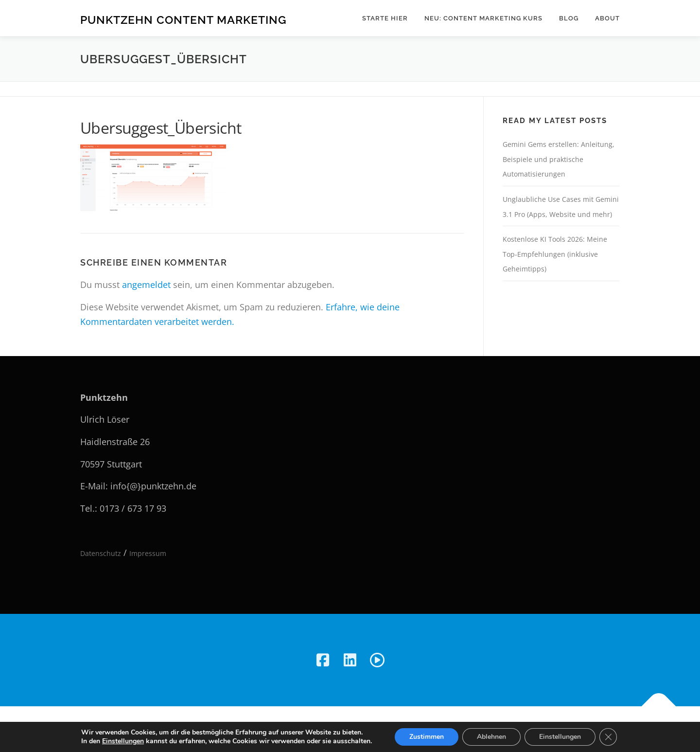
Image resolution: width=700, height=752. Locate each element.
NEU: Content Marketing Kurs (483, 18)
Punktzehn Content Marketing (184, 20)
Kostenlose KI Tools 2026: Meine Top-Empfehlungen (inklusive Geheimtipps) (555, 254)
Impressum (148, 553)
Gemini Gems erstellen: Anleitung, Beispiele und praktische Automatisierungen (559, 159)
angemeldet (146, 285)
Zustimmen (427, 737)
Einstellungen (123, 741)
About (607, 18)
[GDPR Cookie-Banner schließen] (608, 737)
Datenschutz (101, 553)
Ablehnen (491, 737)
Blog (569, 18)
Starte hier (385, 18)
